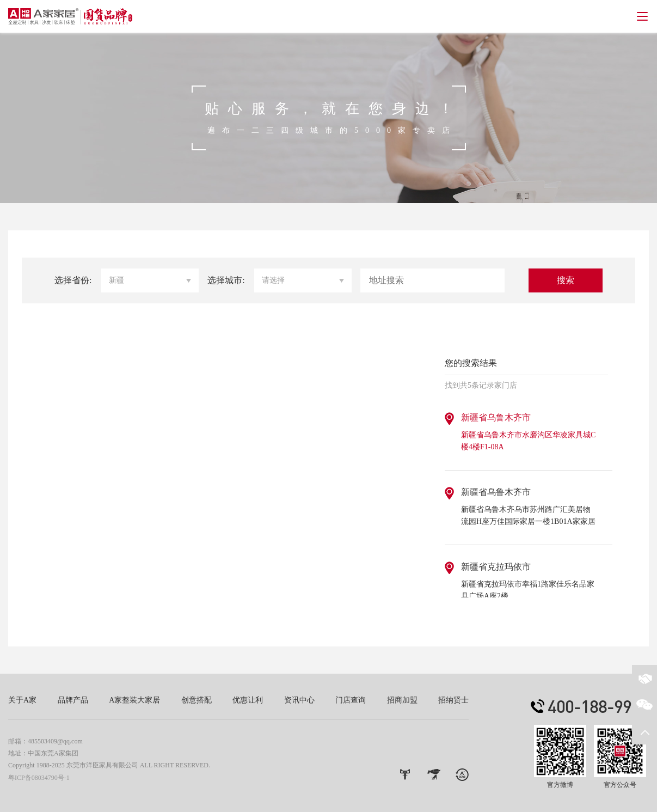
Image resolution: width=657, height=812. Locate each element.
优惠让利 (248, 700)
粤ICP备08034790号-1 (39, 778)
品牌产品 (73, 700)
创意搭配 (197, 700)
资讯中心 (299, 700)
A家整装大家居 (134, 700)
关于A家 (22, 700)
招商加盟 (402, 700)
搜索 (566, 280)
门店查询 (351, 700)
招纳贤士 (453, 700)
